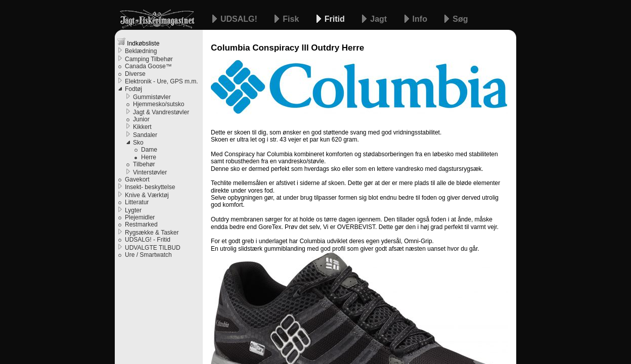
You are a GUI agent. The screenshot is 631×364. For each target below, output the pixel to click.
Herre (149, 157)
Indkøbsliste (138, 42)
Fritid (336, 19)
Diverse (135, 74)
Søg (460, 19)
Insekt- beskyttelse (150, 187)
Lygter (133, 210)
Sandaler (145, 135)
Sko (138, 143)
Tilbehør (144, 164)
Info (421, 19)
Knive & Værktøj (147, 195)
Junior (141, 119)
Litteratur (137, 202)
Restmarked (141, 224)
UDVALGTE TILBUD (153, 248)
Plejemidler (140, 217)
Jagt (379, 19)
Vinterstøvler (150, 172)
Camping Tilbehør (149, 59)
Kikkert (142, 127)
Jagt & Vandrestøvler (161, 112)
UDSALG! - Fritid (148, 240)
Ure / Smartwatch (148, 255)
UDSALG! (240, 19)
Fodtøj (133, 89)
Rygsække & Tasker (152, 233)
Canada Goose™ (148, 66)
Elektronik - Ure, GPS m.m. (162, 81)
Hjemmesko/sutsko (159, 104)
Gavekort (137, 179)
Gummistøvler (152, 97)
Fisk (292, 19)
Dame (149, 150)
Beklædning (141, 51)
